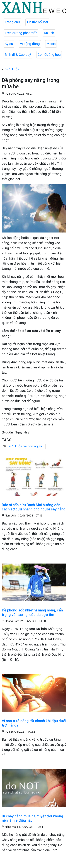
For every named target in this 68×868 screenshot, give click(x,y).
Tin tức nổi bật (37, 22)
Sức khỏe (12, 69)
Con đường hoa (49, 55)
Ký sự (9, 44)
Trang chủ (12, 22)
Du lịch (49, 33)
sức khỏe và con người (26, 446)
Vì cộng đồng (30, 44)
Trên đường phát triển (21, 33)
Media (51, 44)
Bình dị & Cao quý (18, 55)
